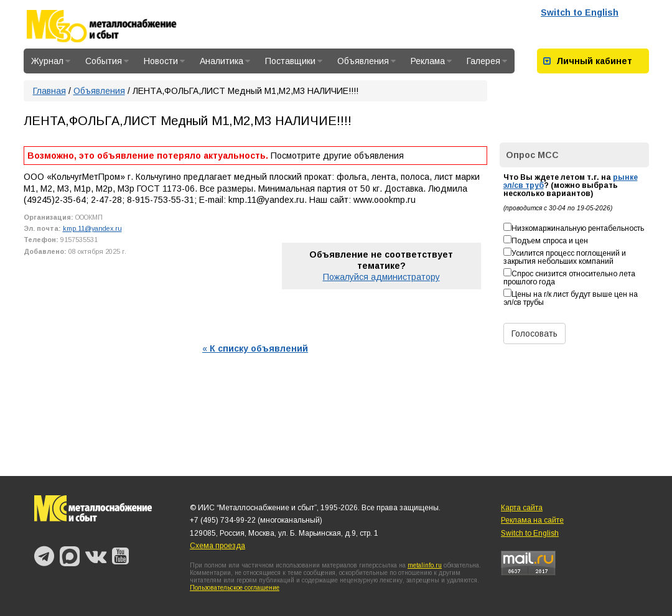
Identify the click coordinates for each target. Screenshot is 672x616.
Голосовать (534, 334)
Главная (49, 91)
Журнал (51, 61)
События (107, 61)
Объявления (366, 61)
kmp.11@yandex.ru (92, 228)
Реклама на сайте (532, 520)
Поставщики (294, 61)
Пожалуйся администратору (381, 277)
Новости (164, 61)
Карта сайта (522, 508)
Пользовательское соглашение (235, 588)
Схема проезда (217, 546)
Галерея (487, 61)
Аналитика (225, 61)
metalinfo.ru (425, 565)
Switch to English (580, 12)
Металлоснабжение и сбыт (118, 26)
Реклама (431, 61)
